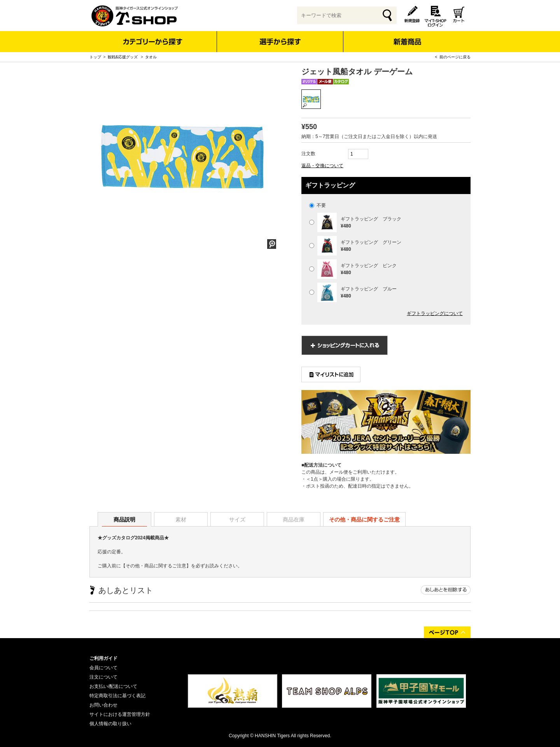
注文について (103, 677)
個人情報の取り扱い (110, 724)
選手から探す (280, 42)
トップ (95, 57)
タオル (151, 57)
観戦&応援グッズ (123, 57)
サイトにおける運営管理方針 (120, 714)
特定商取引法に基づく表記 (117, 696)
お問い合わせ (103, 705)
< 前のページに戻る (453, 57)
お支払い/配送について (113, 686)
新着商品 (407, 36)
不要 (318, 205)
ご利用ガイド (103, 658)
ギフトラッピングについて (435, 313)
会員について (103, 668)
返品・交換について (322, 166)
